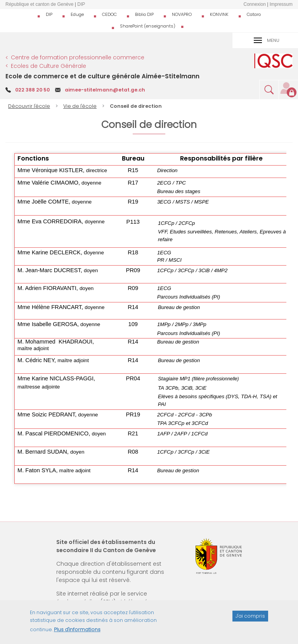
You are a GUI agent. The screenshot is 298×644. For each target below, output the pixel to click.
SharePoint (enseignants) (148, 26)
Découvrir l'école (29, 106)
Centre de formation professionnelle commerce (78, 57)
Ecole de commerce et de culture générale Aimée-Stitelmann (102, 76)
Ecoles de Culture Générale (49, 66)
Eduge (77, 14)
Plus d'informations (77, 634)
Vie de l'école (80, 106)
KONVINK (219, 14)
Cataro (254, 14)
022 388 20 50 (32, 90)
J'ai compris (250, 621)
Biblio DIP (144, 14)
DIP (49, 14)
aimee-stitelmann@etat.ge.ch (105, 90)
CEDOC (109, 14)
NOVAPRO (182, 14)
